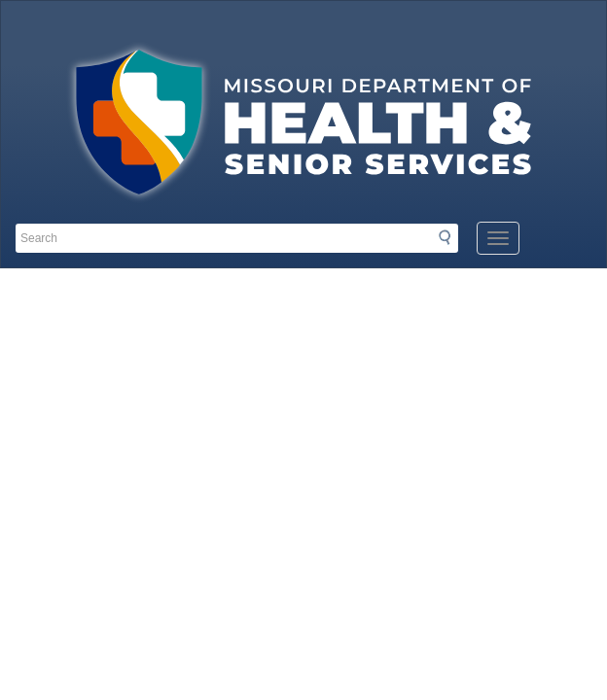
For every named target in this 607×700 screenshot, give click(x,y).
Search (450, 237)
